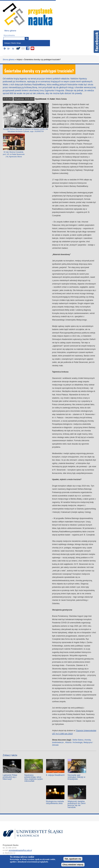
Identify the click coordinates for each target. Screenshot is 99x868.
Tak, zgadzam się (73, 859)
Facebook (96, 42)
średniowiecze (58, 742)
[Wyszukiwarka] (27, 39)
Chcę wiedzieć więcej (73, 865)
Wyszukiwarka (9, 35)
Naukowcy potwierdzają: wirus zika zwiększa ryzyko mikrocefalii (34, 778)
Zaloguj (7, 43)
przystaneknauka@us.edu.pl (20, 850)
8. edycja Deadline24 (55, 775)
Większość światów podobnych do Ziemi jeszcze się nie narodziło (77, 804)
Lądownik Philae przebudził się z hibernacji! (10, 777)
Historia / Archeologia (74, 742)
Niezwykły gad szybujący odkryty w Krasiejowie (76, 777)
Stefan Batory (78, 740)
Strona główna (9, 60)
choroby (88, 740)
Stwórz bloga (16, 43)
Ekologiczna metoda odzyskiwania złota (55, 802)
